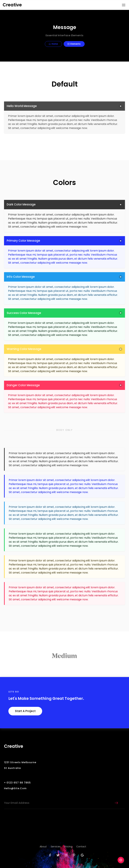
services (56, 847)
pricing (68, 847)
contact (81, 847)
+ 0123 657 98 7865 (17, 783)
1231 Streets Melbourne (20, 762)
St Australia (12, 768)
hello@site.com (15, 788)
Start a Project (25, 711)
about (43, 847)
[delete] (121, 106)
